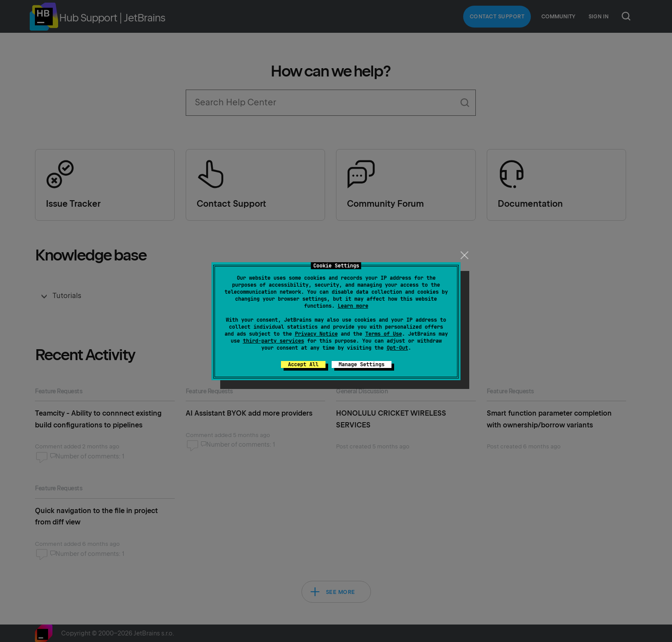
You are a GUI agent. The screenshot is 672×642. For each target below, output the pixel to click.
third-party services (274, 341)
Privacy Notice (316, 334)
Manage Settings (362, 364)
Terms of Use (384, 334)
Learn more (353, 306)
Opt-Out (397, 348)
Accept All (303, 364)
